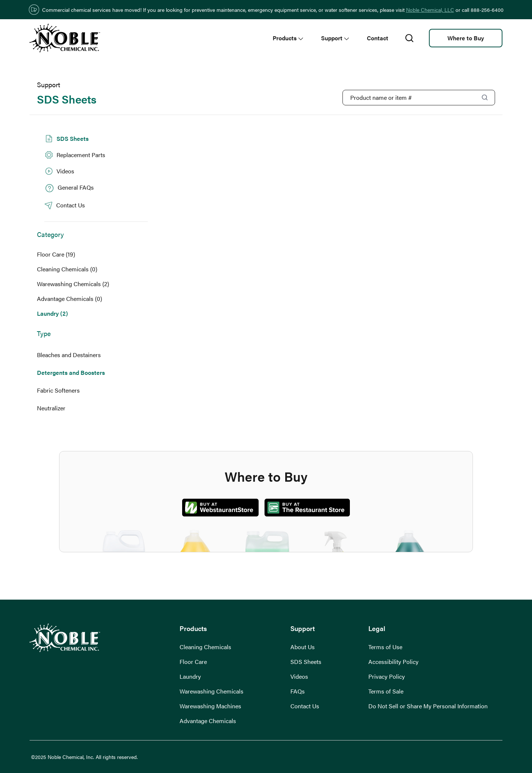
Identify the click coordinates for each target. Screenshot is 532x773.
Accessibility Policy (393, 662)
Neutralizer (51, 408)
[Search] (485, 97)
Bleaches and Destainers (69, 355)
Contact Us (305, 706)
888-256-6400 (487, 10)
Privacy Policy (387, 676)
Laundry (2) (52, 313)
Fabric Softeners (58, 390)
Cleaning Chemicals (205, 647)
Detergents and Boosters (71, 372)
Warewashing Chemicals (212, 691)
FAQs (298, 691)
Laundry (190, 676)
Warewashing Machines (210, 706)
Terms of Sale (386, 691)
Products (288, 38)
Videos (59, 171)
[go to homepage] (65, 38)
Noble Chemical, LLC (430, 10)
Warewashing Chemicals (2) (73, 284)
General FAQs (69, 188)
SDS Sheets (66, 139)
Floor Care (193, 662)
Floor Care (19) (56, 254)
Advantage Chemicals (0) (69, 299)
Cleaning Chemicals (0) (67, 269)
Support (335, 38)
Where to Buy (466, 38)
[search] (409, 38)
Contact (378, 38)
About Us (303, 647)
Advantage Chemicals (208, 721)
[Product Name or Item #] (419, 98)
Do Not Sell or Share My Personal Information (428, 706)
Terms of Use (385, 647)
